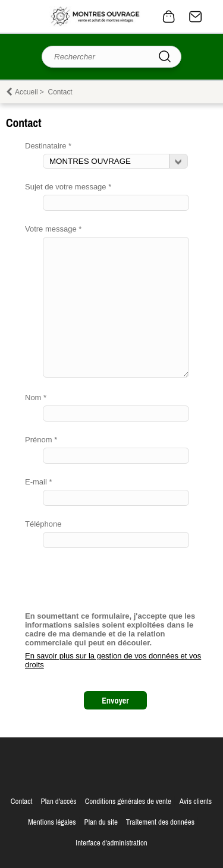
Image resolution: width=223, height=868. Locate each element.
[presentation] (115, 584)
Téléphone (43, 524)
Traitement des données (160, 822)
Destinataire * (48, 146)
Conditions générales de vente (128, 801)
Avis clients (196, 801)
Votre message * (53, 229)
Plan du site (101, 822)
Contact (196, 17)
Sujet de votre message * (68, 187)
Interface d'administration (111, 843)
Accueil (26, 92)
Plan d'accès (59, 801)
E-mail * (39, 482)
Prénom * (41, 440)
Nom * (36, 397)
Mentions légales (52, 822)
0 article (169, 17)
